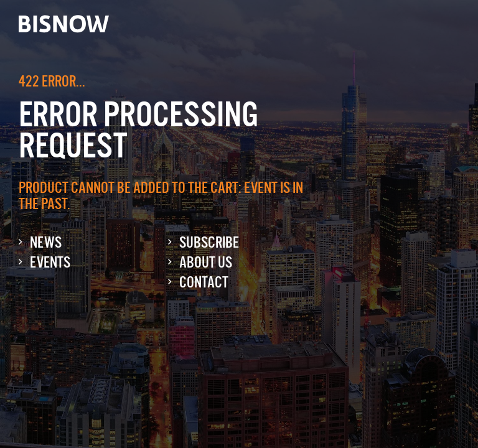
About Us (206, 262)
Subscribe (209, 242)
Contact (204, 282)
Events (50, 262)
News (46, 242)
